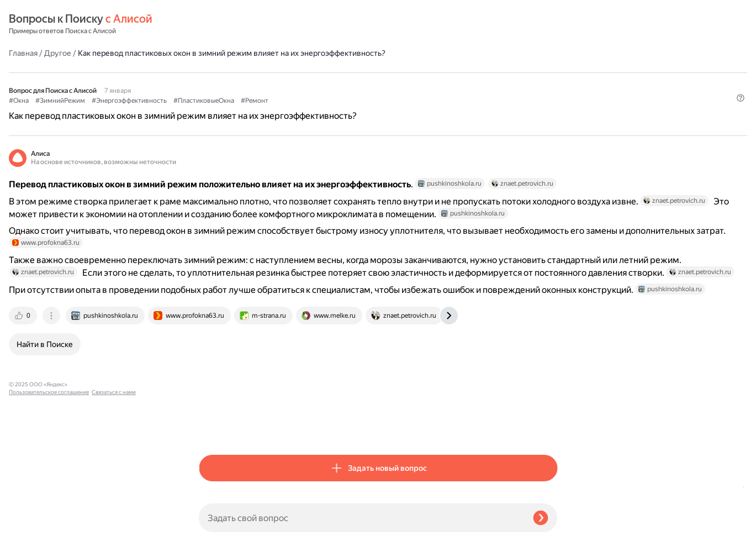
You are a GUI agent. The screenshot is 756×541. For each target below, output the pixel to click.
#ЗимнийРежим (250, 83)
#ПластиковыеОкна (394, 83)
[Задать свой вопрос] (361, 518)
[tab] (214, 427)
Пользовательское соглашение (49, 520)
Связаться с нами (31, 528)
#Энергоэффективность (319, 83)
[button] (551, 102)
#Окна (209, 83)
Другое (248, 24)
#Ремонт (445, 83)
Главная (213, 24)
